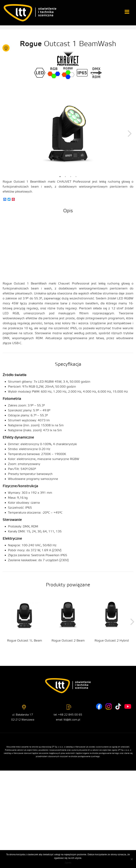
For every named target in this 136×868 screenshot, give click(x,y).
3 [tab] (71, 177)
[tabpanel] (68, 133)
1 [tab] (60, 177)
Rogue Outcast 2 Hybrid (112, 641)
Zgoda (68, 863)
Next (130, 133)
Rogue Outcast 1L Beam (25, 641)
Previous (6, 133)
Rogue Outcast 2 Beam (68, 641)
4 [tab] (76, 177)
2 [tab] (65, 177)
